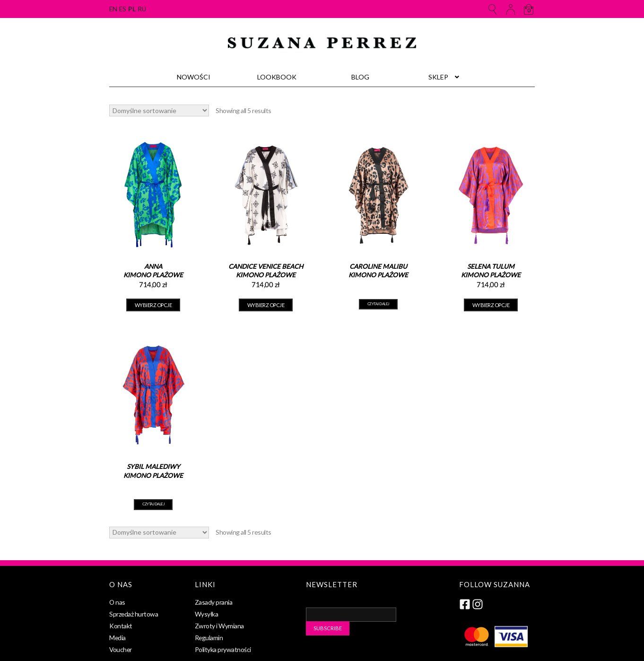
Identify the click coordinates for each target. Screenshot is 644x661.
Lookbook (277, 77)
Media (117, 638)
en (113, 9)
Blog (360, 77)
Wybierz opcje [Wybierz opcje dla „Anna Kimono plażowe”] (153, 305)
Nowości (194, 77)
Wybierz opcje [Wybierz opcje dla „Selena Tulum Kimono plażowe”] (491, 305)
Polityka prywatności (223, 649)
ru (142, 9)
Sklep (438, 77)
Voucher (121, 649)
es (122, 9)
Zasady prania (214, 602)
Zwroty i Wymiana (219, 626)
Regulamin (209, 638)
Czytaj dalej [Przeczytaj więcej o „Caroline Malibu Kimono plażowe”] (378, 304)
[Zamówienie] (159, 110)
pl (132, 9)
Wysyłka (207, 614)
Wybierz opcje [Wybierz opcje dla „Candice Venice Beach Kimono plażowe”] (266, 305)
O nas (117, 602)
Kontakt (121, 626)
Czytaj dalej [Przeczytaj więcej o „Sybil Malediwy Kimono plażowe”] (153, 504)
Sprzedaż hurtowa (134, 614)
